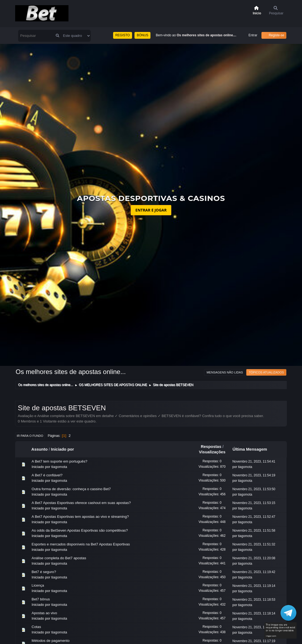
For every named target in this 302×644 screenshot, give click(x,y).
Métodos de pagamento (51, 641)
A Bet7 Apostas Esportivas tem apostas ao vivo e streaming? (80, 517)
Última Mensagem (252, 449)
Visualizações (212, 452)
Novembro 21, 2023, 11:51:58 (254, 531)
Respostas (211, 446)
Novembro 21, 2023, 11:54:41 (254, 461)
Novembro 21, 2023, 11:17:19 (254, 641)
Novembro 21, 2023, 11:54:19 (254, 475)
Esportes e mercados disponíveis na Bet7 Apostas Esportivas (81, 544)
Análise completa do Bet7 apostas (59, 558)
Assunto (40, 449)
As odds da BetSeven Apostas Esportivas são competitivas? (80, 530)
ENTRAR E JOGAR (151, 210)
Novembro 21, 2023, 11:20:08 (254, 558)
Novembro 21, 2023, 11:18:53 (254, 600)
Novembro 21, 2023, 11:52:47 (254, 517)
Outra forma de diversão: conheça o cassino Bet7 (71, 489)
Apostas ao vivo (44, 613)
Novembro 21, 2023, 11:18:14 (254, 613)
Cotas (36, 627)
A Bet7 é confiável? (47, 475)
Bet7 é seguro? (44, 572)
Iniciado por (62, 449)
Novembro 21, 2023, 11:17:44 (254, 627)
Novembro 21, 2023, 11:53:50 (254, 489)
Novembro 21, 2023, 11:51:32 (254, 544)
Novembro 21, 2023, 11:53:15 (254, 503)
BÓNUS (142, 35)
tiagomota (59, 467)
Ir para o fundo (30, 436)
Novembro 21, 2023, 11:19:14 (254, 586)
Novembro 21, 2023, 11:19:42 (254, 572)
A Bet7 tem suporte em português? (60, 461)
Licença (38, 585)
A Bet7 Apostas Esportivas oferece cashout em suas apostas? (81, 503)
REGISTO (123, 35)
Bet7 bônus (41, 599)
